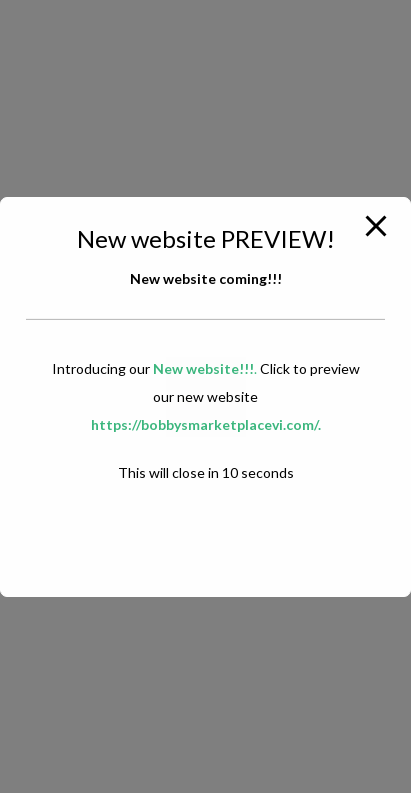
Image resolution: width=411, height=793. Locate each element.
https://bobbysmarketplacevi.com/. (206, 424)
